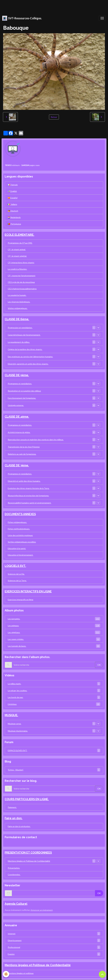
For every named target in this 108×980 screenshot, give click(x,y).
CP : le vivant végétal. (17, 256)
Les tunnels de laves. (54, 646)
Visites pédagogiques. (18, 308)
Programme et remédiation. (20, 384)
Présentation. (14, 868)
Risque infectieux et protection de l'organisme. (28, 496)
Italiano (12, 204)
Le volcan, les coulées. (54, 690)
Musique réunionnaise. (18, 731)
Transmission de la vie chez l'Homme (24, 447)
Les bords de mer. (54, 697)
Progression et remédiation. (20, 328)
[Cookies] (6, 974)
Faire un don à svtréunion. (19, 826)
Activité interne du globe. (19, 432)
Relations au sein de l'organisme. (22, 454)
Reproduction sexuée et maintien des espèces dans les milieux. (36, 440)
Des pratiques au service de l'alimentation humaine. (30, 357)
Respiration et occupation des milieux (24, 391)
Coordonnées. (14, 874)
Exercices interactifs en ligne (21, 600)
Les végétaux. (54, 632)
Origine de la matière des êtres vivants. (25, 349)
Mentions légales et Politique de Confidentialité (29, 861)
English (12, 191)
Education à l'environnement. (21, 555)
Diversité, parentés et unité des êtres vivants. (28, 364)
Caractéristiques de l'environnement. (24, 335)
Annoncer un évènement (42, 910)
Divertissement (54, 940)
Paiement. (12, 807)
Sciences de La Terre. (17, 581)
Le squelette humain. (17, 295)
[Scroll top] (102, 974)
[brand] (22, 18)
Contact (9, 844)
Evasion (54, 954)
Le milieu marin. (54, 684)
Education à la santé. (17, 548)
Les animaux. (54, 626)
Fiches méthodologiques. (19, 529)
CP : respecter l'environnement (22, 276)
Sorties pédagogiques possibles (22, 542)
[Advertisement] (52, 6)
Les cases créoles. (54, 639)
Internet (54, 934)
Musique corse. (15, 724)
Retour (54, 117)
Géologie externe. (16, 405)
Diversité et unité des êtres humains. (24, 481)
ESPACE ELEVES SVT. (54, 750)
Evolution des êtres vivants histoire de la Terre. (29, 488)
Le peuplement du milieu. (19, 342)
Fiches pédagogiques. (17, 522)
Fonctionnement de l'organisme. (22, 398)
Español (13, 198)
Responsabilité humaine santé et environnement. (30, 503)
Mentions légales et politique (21, 973)
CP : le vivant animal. (17, 249)
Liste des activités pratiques (20, 535)
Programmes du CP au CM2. (20, 243)
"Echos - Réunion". (54, 770)
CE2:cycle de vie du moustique (21, 282)
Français (13, 185)
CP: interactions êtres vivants (21, 263)
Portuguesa (14, 224)
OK (99, 665)
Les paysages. (54, 619)
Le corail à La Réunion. (17, 269)
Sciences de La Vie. (16, 574)
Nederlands (14, 217)
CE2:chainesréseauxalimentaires (22, 289)
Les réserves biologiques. (19, 302)
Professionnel (54, 947)
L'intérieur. (54, 704)
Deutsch (13, 211)
